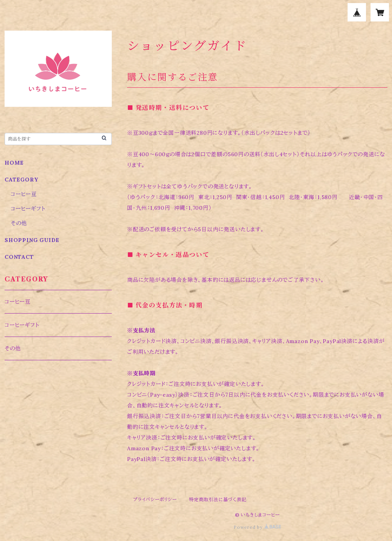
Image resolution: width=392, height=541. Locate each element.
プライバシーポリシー (155, 499)
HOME (14, 163)
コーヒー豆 (24, 194)
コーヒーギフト (28, 209)
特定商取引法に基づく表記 (218, 499)
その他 (19, 223)
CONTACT (19, 257)
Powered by (257, 527)
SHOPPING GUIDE (32, 240)
